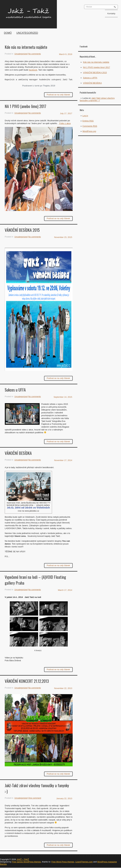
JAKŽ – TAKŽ (23, 859)
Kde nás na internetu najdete (96, 62)
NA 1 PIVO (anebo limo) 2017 (97, 67)
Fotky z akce (65, 123)
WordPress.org (89, 131)
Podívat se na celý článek (58, 95)
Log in (85, 116)
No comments (35, 54)
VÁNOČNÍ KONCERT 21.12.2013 (27, 681)
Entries (88, 121)
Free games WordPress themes (26, 862)
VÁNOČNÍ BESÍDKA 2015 (95, 73)
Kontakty (111, 13)
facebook (33, 70)
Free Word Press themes (63, 862)
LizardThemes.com (84, 862)
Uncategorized (27, 33)
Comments (90, 126)
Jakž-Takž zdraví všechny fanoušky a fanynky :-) (97, 99)
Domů (8, 33)
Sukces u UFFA (90, 78)
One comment (35, 798)
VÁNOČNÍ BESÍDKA (92, 83)
